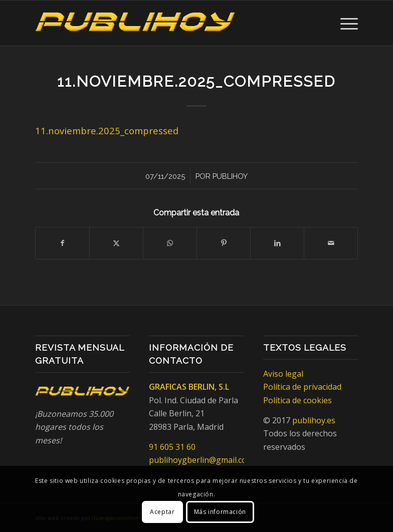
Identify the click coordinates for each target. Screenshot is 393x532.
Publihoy (230, 176)
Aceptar (162, 512)
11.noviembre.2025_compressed (107, 130)
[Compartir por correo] (331, 243)
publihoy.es (314, 420)
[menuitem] (344, 23)
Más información (220, 512)
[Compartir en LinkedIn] (277, 243)
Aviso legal (283, 374)
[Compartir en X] (116, 243)
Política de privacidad (302, 387)
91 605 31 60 (172, 447)
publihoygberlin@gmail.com (201, 460)
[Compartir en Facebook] (62, 243)
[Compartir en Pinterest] (224, 243)
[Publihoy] (135, 23)
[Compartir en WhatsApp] (170, 243)
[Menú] (344, 23)
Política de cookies (298, 400)
